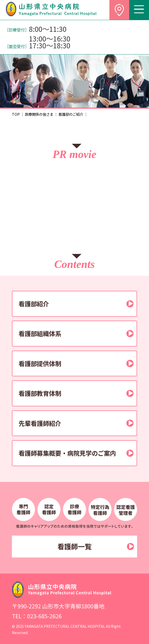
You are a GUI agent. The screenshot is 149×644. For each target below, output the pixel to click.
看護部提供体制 (40, 363)
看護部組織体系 (40, 333)
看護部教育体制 (40, 393)
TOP (16, 114)
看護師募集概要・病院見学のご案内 (67, 453)
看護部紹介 (34, 304)
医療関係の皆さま (39, 114)
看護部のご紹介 (71, 114)
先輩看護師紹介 (40, 423)
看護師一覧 (74, 546)
